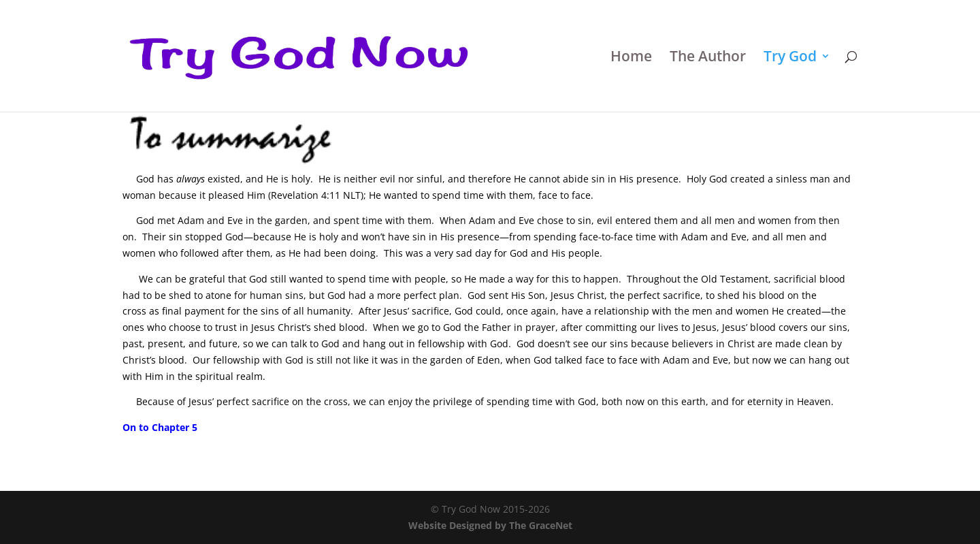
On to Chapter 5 (160, 427)
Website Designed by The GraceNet (490, 525)
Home (631, 58)
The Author (708, 58)
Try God (790, 58)
